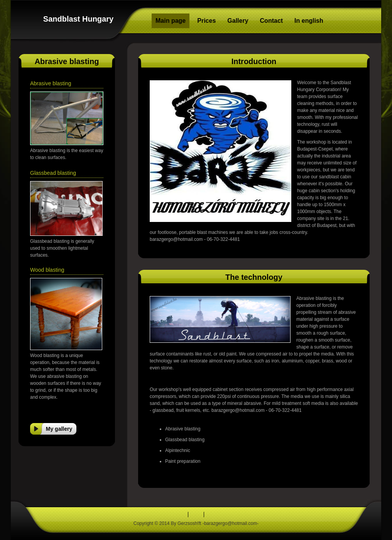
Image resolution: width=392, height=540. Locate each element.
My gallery (59, 429)
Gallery (238, 21)
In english (309, 21)
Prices (206, 21)
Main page (171, 21)
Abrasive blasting (51, 83)
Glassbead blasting (53, 173)
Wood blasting (47, 270)
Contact (272, 21)
